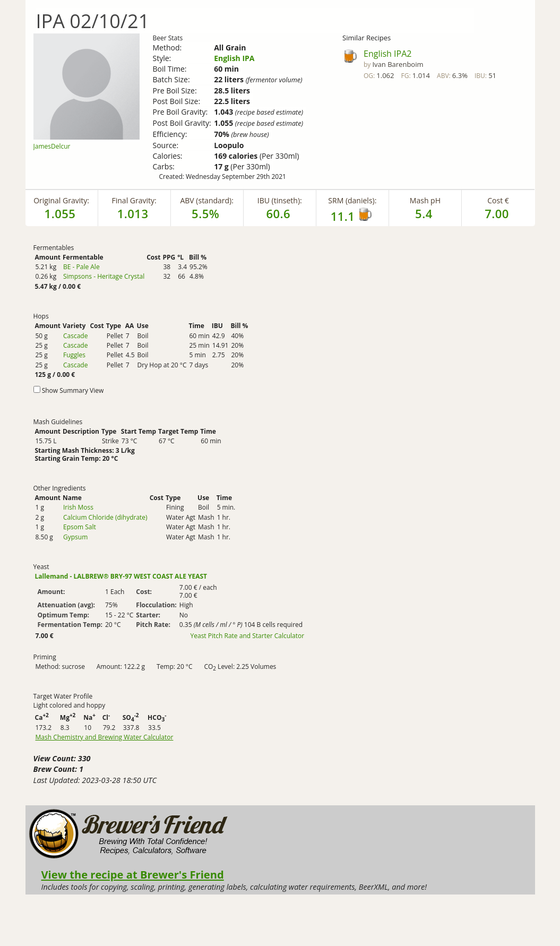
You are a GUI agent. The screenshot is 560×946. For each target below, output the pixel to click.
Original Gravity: (61, 200)
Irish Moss (78, 507)
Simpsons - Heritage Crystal (104, 276)
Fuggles (74, 355)
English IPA (234, 58)
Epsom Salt (80, 527)
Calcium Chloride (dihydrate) (105, 517)
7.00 (497, 213)
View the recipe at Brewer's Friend (133, 874)
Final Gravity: (134, 200)
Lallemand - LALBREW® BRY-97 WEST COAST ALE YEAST (121, 576)
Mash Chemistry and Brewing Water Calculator (105, 737)
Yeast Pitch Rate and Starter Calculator (248, 636)
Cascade (75, 336)
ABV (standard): (206, 200)
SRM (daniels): (352, 200)
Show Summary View (73, 390)
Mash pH (425, 200)
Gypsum (75, 537)
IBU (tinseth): (280, 200)
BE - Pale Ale (81, 267)
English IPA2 (387, 54)
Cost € (498, 200)
